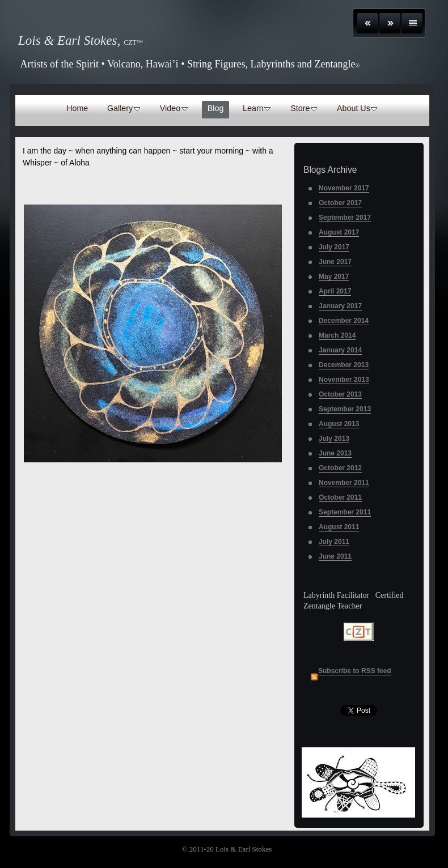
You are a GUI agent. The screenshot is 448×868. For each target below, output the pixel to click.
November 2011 (344, 483)
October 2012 (340, 468)
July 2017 (334, 247)
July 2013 (334, 439)
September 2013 (345, 409)
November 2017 (344, 188)
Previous (368, 23)
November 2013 (344, 380)
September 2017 (345, 218)
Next (390, 23)
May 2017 (334, 276)
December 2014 (344, 321)
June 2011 (335, 556)
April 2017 (335, 291)
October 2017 (340, 203)
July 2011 (334, 542)
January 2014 (340, 350)
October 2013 (340, 394)
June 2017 (335, 262)
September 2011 (345, 512)
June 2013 (335, 453)
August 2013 (339, 424)
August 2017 (339, 232)
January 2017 (340, 306)
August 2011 (339, 527)
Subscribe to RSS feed (355, 671)
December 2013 (344, 365)
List (412, 23)
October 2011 (340, 497)
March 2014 (337, 335)
